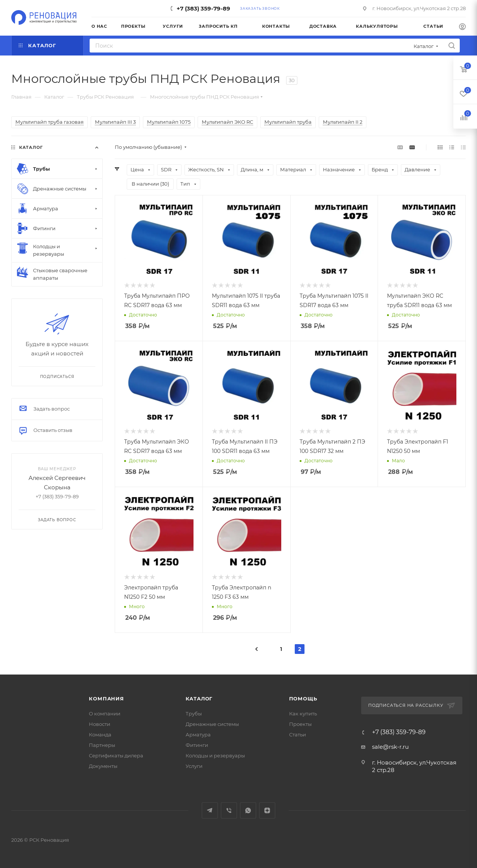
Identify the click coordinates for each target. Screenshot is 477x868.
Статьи (298, 735)
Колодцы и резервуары (215, 756)
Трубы (194, 714)
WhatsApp (248, 810)
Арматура (198, 735)
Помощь (303, 699)
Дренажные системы (212, 724)
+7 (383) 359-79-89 (203, 8)
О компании (105, 714)
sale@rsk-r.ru (390, 747)
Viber (229, 810)
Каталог (199, 699)
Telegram (210, 810)
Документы (103, 766)
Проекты (300, 724)
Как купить (303, 714)
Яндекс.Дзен (267, 810)
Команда (100, 735)
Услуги (194, 766)
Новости (100, 724)
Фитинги (197, 745)
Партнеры (102, 745)
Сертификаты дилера (116, 756)
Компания (106, 699)
